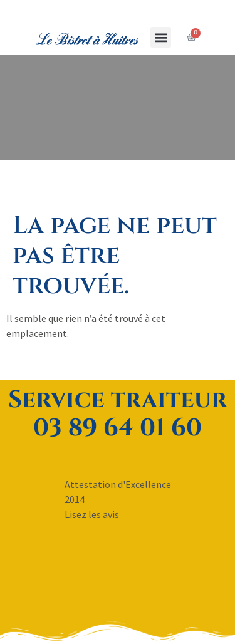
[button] (161, 37)
